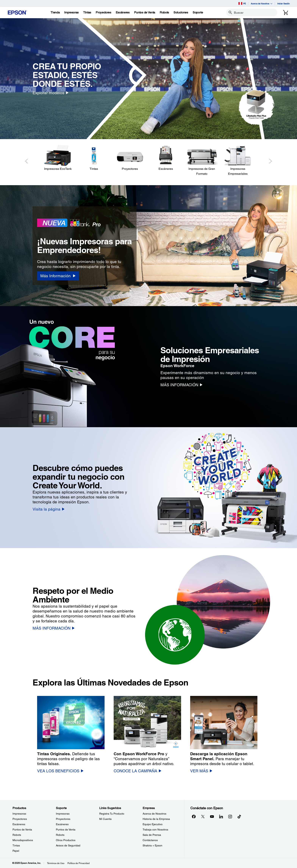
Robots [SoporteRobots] (60, 835)
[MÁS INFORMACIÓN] (181, 385)
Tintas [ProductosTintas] (16, 845)
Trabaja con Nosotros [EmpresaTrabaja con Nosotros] (155, 830)
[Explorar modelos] (51, 93)
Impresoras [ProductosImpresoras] (19, 814)
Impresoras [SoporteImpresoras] (63, 814)
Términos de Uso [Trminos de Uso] (56, 863)
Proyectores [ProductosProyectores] (20, 819)
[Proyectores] (130, 158)
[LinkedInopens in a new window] (221, 816)
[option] (148, 79)
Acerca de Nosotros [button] (262, 4)
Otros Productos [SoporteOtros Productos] (66, 840)
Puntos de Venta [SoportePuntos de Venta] (66, 830)
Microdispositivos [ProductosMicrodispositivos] (23, 840)
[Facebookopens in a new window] (194, 816)
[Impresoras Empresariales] (238, 160)
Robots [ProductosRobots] (17, 835)
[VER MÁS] (201, 771)
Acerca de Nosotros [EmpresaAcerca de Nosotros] (154, 814)
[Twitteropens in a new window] (203, 816)
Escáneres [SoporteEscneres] (62, 824)
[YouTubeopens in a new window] (212, 816)
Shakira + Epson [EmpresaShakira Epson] (152, 845)
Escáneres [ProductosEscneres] (19, 824)
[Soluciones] (181, 13)
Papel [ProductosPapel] (16, 851)
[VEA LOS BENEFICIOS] (60, 771)
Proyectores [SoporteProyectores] (63, 819)
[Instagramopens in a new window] (230, 816)
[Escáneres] (166, 158)
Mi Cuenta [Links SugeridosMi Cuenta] (105, 819)
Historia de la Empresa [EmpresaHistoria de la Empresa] (156, 819)
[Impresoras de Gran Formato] (202, 160)
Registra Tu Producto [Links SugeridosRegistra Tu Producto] (112, 814)
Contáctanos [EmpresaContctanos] (150, 840)
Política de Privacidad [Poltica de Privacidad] (79, 863)
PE (242, 3)
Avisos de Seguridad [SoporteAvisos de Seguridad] (68, 845)
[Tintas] (87, 13)
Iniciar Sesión (283, 4)
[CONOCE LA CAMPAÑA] (138, 771)
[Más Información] (58, 276)
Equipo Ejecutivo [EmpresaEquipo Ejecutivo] (153, 824)
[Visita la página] (49, 509)
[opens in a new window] (239, 816)
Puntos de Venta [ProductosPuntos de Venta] (22, 830)
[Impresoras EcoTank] (58, 158)
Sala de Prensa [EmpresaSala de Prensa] (152, 835)
